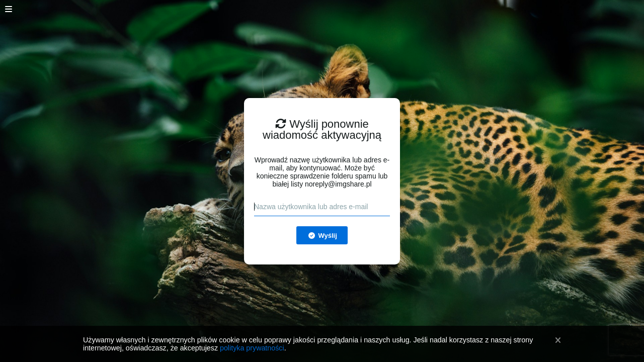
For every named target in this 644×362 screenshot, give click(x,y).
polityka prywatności (252, 348)
